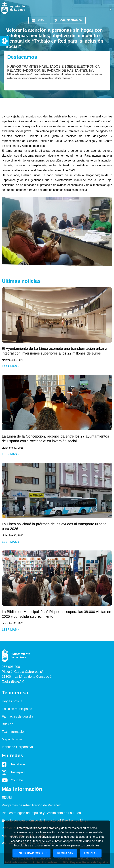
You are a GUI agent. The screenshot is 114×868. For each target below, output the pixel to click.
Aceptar (91, 853)
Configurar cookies (31, 853)
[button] (5, 41)
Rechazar (65, 853)
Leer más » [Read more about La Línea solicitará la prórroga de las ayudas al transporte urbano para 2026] (10, 542)
